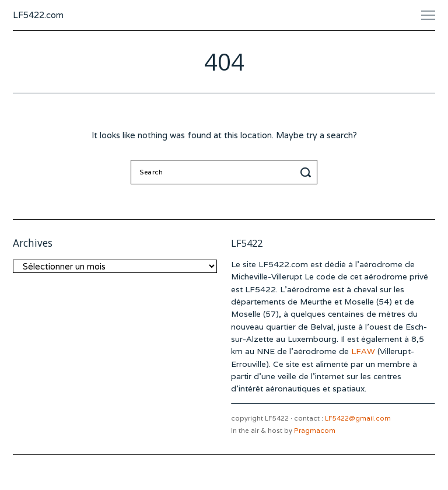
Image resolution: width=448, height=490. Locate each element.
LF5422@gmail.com (358, 418)
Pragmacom (315, 430)
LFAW (363, 351)
